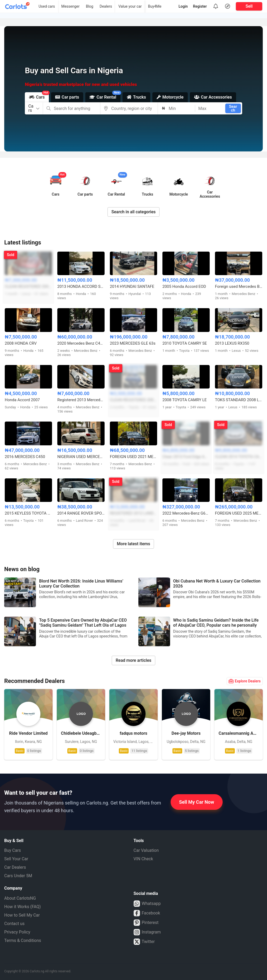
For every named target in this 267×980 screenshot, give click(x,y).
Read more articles (133, 660)
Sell (249, 6)
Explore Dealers (245, 681)
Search (233, 108)
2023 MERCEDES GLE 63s (133, 343)
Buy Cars (13, 850)
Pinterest (146, 923)
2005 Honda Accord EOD (184, 286)
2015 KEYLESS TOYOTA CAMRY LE (28, 513)
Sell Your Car (16, 859)
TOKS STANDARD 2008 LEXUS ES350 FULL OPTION (239, 400)
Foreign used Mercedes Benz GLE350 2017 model (239, 286)
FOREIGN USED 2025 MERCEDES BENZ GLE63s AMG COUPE (239, 513)
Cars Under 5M (18, 876)
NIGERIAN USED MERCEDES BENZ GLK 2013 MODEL (81, 457)
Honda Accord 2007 (22, 400)
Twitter (144, 942)
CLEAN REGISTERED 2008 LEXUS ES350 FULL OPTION (28, 286)
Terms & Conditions (23, 940)
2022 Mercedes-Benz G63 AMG (186, 513)
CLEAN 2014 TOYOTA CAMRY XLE (239, 457)
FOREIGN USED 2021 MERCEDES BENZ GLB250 (133, 457)
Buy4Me (155, 6)
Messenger (70, 6)
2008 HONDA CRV (21, 343)
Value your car (130, 6)
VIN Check (143, 859)
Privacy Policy (17, 932)
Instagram (147, 932)
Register (200, 6)
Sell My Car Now (197, 802)
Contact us (14, 924)
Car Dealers (15, 867)
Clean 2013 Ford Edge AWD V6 (186, 457)
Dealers (106, 6)
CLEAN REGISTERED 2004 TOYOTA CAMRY (133, 400)
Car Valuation (146, 850)
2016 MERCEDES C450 (25, 457)
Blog (90, 6)
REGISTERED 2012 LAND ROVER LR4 (133, 513)
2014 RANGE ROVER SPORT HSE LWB (81, 513)
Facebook (147, 913)
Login (183, 6)
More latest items (134, 544)
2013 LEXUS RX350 (232, 343)
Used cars (47, 6)
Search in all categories (134, 212)
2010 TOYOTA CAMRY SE (185, 343)
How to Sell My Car (22, 915)
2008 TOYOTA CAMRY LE (185, 400)
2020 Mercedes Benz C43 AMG (81, 343)
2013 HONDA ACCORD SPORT (81, 286)
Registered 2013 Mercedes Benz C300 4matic (81, 400)
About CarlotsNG (20, 898)
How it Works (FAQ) (22, 907)
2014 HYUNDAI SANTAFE (132, 286)
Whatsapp (147, 904)
